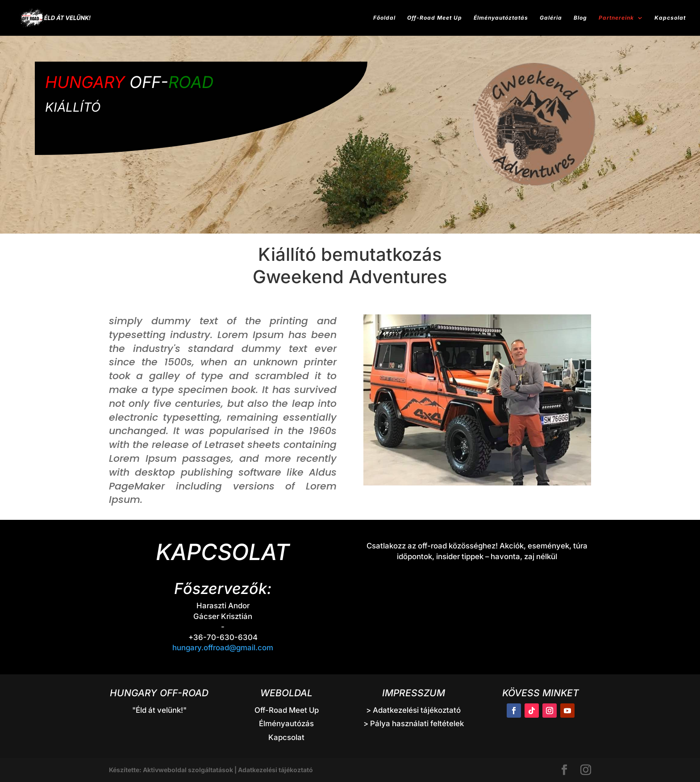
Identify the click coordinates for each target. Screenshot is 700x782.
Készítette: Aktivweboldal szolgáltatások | (173, 770)
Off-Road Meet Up (435, 18)
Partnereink (616, 18)
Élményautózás (286, 723)
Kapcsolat (670, 18)
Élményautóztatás (501, 18)
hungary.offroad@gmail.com (223, 648)
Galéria (551, 18)
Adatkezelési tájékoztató (275, 770)
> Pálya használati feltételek (414, 723)
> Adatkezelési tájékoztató (413, 710)
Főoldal (384, 18)
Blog (580, 18)
